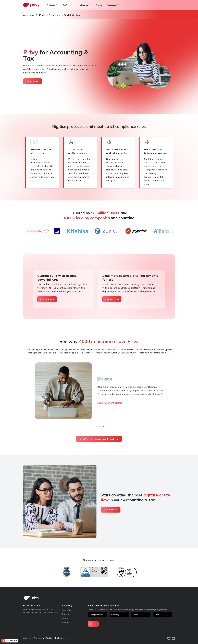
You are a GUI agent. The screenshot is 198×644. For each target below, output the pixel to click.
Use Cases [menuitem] (67, 5)
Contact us (32, 81)
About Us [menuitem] (66, 610)
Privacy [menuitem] (66, 614)
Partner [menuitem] (66, 622)
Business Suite (112, 299)
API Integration (47, 299)
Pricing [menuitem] (99, 5)
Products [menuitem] (51, 5)
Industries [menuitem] (83, 5)
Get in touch (111, 510)
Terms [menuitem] (65, 618)
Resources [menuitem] (111, 5)
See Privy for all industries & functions (99, 439)
